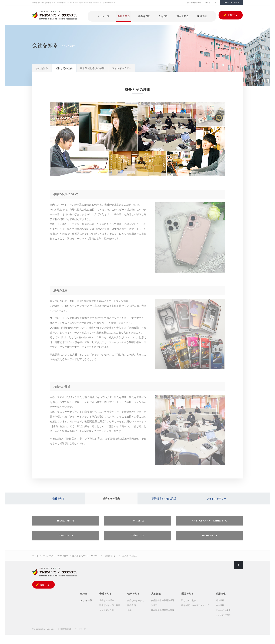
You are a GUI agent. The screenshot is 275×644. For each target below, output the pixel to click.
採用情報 (203, 15)
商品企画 (132, 609)
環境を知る (187, 15)
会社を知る (137, 15)
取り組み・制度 (189, 605)
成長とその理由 (64, 68)
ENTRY (233, 15)
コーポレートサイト (231, 3)
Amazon (64, 540)
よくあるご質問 (223, 619)
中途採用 (220, 609)
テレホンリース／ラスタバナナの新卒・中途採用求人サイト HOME (65, 560)
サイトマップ (211, 3)
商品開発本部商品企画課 (163, 614)
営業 (129, 614)
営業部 (154, 609)
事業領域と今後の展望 (92, 68)
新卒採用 (220, 605)
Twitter (136, 524)
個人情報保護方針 (194, 3)
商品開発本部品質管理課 (163, 605)
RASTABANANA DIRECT (208, 524)
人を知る (171, 15)
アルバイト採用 (223, 614)
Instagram (64, 524)
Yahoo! (136, 540)
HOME (84, 598)
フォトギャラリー (122, 68)
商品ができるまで (136, 605)
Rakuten (208, 540)
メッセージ (119, 15)
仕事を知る (154, 15)
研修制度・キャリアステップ (195, 609)
